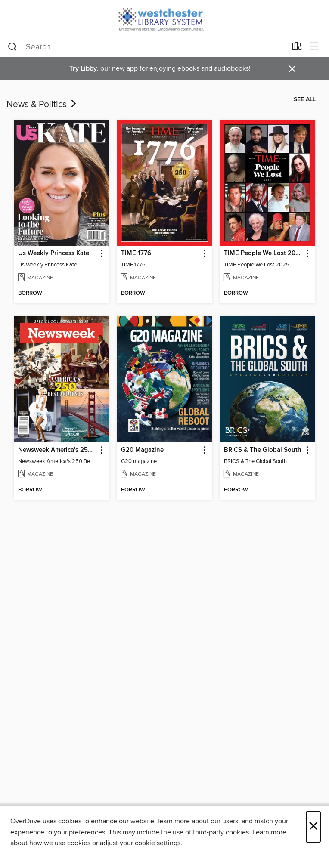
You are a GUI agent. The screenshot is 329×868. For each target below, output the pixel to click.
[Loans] (297, 48)
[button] (101, 254)
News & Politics (42, 105)
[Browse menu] (315, 47)
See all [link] (305, 99)
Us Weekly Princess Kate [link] (54, 253)
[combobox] (147, 47)
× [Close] (313, 827)
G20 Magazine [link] (142, 450)
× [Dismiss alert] (292, 69)
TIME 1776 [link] (136, 253)
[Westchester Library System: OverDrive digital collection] (164, 18)
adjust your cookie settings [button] (140, 843)
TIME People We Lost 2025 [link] (263, 253)
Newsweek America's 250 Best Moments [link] (57, 450)
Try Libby (83, 69)
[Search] (12, 47)
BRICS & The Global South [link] (263, 450)
